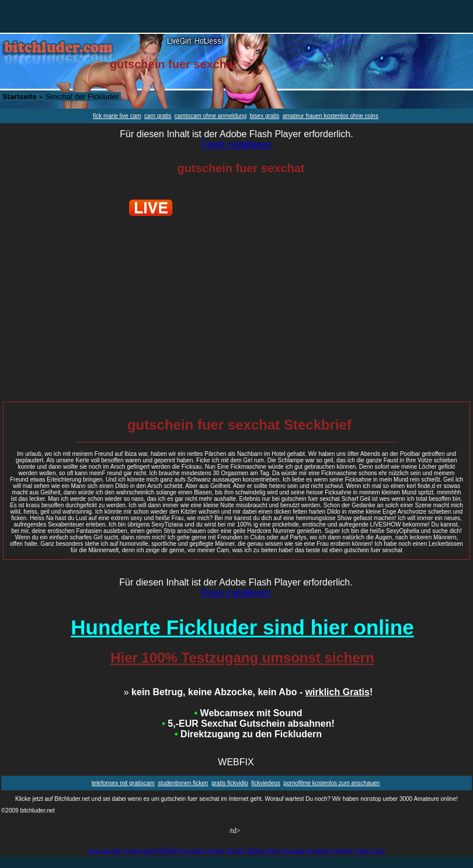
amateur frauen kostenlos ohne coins (331, 116)
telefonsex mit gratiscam (123, 783)
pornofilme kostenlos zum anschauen (331, 783)
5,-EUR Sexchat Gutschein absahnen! (248, 724)
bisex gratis (265, 116)
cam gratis (158, 116)
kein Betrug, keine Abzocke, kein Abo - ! (248, 692)
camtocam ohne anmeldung (211, 116)
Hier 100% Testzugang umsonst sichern (242, 658)
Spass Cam (369, 850)
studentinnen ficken (183, 783)
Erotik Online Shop (253, 850)
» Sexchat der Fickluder (60, 97)
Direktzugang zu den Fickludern (248, 734)
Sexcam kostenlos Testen (317, 850)
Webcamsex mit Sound (248, 713)
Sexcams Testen (202, 850)
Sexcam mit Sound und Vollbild (133, 850)
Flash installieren (236, 144)
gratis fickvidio (230, 783)
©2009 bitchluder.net (28, 811)
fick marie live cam (117, 116)
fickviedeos (265, 783)
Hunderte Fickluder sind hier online (242, 627)
